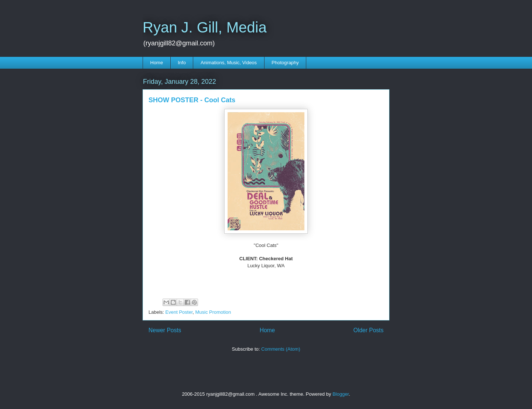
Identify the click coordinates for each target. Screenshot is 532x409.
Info (182, 63)
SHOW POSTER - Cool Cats (192, 100)
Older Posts (369, 330)
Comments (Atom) (281, 349)
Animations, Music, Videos (229, 63)
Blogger (341, 394)
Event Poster (179, 312)
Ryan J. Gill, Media (205, 27)
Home (157, 63)
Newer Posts (165, 330)
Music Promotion (213, 312)
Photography (285, 63)
